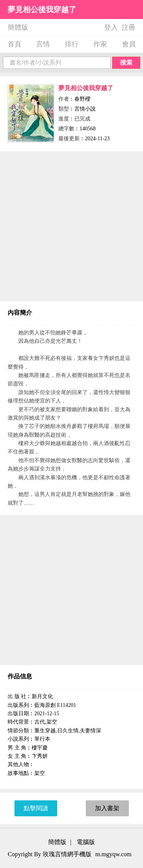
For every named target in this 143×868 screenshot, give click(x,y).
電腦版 (86, 842)
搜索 (126, 63)
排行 (72, 44)
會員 (129, 44)
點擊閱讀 (36, 808)
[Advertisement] (71, 226)
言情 (43, 44)
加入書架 (107, 808)
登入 (111, 27)
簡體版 (18, 27)
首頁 (14, 44)
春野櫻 (82, 99)
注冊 (129, 27)
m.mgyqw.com (113, 854)
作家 (100, 44)
